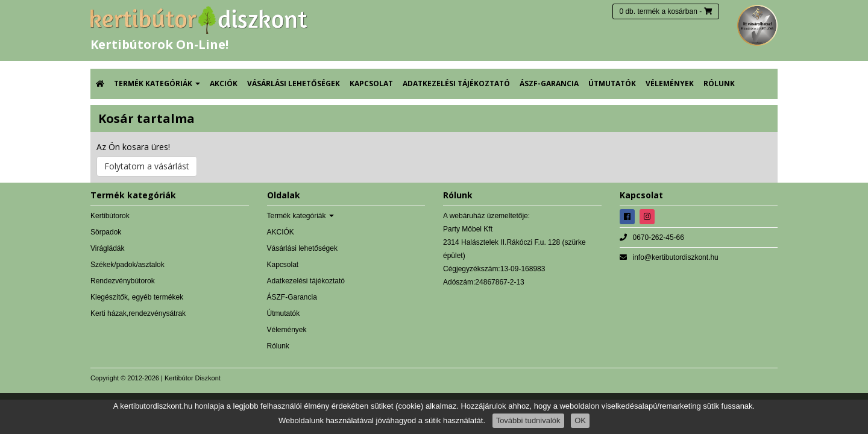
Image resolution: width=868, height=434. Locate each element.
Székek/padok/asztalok (127, 265)
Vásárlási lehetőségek (294, 83)
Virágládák (107, 248)
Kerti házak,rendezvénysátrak (138, 313)
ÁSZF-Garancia (549, 83)
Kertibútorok (110, 216)
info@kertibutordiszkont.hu (676, 257)
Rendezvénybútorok (123, 281)
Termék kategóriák (157, 83)
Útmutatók (612, 83)
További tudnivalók (528, 420)
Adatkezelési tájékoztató (456, 83)
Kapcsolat (371, 83)
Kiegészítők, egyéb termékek (137, 297)
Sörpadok (106, 232)
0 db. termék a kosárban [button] (658, 11)
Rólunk (719, 83)
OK (580, 420)
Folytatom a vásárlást (147, 166)
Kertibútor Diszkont (193, 378)
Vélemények (670, 83)
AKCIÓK (224, 83)
